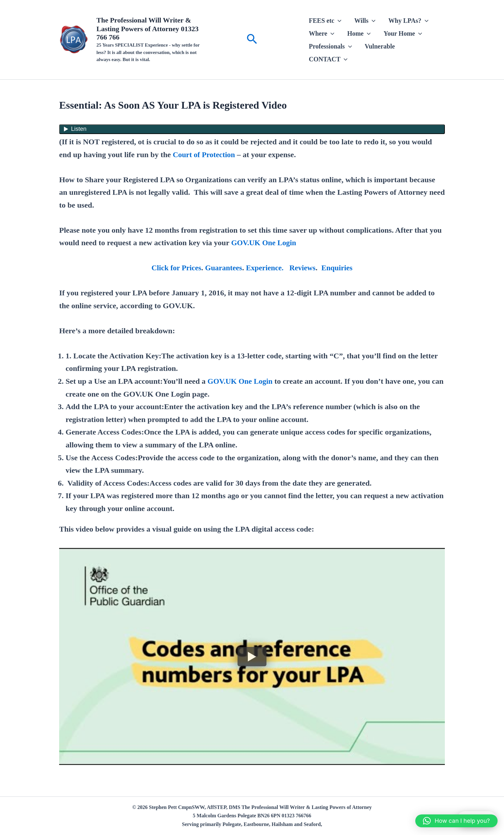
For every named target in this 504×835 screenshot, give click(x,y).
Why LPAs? (408, 21)
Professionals (330, 46)
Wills (365, 21)
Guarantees (223, 268)
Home (359, 33)
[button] (252, 40)
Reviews (304, 268)
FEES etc (325, 21)
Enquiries (339, 268)
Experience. (265, 268)
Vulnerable (380, 46)
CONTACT (328, 59)
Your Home (403, 33)
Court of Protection (205, 155)
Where (322, 33)
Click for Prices (175, 268)
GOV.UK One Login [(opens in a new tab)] (265, 243)
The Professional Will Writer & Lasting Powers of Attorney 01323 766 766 (148, 29)
